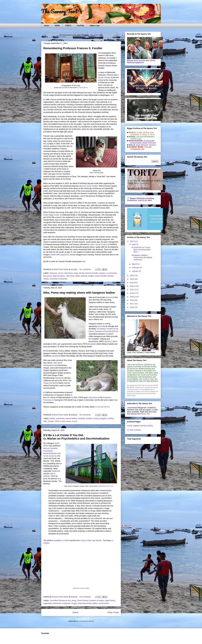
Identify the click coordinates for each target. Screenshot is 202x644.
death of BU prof (149, 143)
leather (111, 418)
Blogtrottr (142, 408)
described (92, 344)
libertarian (57, 603)
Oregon (91, 276)
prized (100, 326)
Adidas (52, 418)
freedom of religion (97, 600)
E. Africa (151, 135)
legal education (59, 276)
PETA (57, 421)
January (135, 271)
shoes (69, 421)
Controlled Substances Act (60, 600)
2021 (132, 290)
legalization (48, 603)
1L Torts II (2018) (134, 430)
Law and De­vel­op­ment (145, 137)
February (136, 268)
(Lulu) (139, 139)
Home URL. (139, 414)
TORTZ (68, 26)
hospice (102, 273)
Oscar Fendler (101, 276)
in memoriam (112, 273)
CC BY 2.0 (109, 486)
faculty (82, 273)
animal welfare (71, 418)
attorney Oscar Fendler (88, 186)
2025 (132, 276)
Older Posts (113, 612)
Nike (45, 421)
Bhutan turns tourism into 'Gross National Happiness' (141, 61)
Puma (63, 421)
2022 (132, 286)
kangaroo (103, 418)
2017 (132, 304)
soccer (75, 421)
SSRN (57, 26)
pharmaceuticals (85, 603)
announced (110, 297)
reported (107, 341)
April (134, 244)
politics (95, 603)
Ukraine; (146, 132)
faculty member (104, 77)
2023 (132, 283)
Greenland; (135, 135)
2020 (132, 293)
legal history (110, 600)
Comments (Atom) (87, 621)
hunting (96, 418)
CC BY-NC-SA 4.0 (82, 88)
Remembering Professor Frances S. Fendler (73, 48)
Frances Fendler (92, 273)
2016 (132, 307)
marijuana (66, 603)
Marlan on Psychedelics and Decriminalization (78, 439)
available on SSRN (62, 540)
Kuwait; (140, 132)
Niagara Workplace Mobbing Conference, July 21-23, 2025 (140, 199)
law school (47, 276)
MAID (77, 276)
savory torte (149, 379)
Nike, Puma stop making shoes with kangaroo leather (79, 293)
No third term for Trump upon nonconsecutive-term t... (141, 250)
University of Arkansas (58, 279)
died (54, 383)
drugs (74, 600)
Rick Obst (102, 486)
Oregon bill (48, 383)
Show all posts (97, 35)
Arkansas (53, 273)
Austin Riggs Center (51, 215)
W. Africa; (144, 135)
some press (93, 397)
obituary (84, 276)
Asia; (152, 132)
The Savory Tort (59, 11)
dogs (76, 273)
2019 (132, 297)
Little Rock (70, 276)
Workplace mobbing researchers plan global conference (142, 257)
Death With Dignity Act (60, 255)
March (135, 264)
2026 (132, 241)
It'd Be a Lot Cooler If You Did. (64, 435)
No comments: (86, 269)
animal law (60, 418)
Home (47, 26)
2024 (132, 279)
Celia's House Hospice (99, 244)
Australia (81, 418)
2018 (132, 300)
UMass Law (95, 26)
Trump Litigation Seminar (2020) (140, 426)
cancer (61, 273)
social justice (104, 603)
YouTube (80, 26)
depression (69, 273)
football (89, 418)
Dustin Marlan (83, 600)
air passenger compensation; (142, 142)
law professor (138, 364)
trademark (56, 471)
